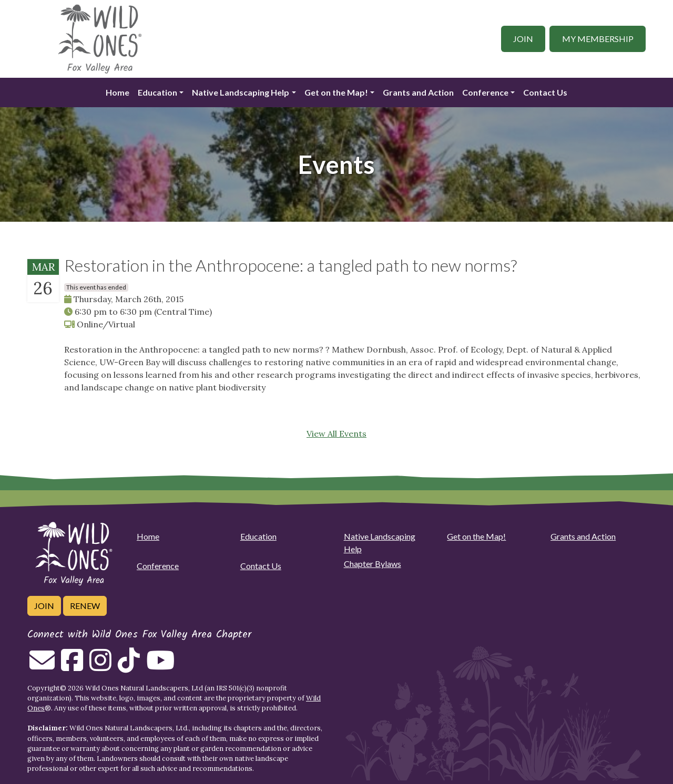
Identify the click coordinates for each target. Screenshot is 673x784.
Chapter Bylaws (373, 564)
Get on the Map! (336, 92)
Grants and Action (418, 92)
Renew (85, 606)
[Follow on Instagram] (100, 666)
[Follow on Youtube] (160, 666)
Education (157, 92)
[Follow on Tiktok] (129, 666)
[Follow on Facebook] (72, 666)
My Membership (598, 39)
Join (523, 39)
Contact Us (545, 92)
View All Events (336, 434)
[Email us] (42, 666)
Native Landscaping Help (241, 92)
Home (118, 92)
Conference (485, 92)
